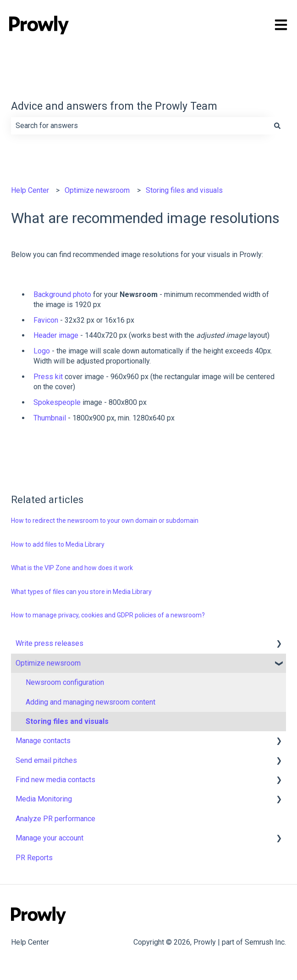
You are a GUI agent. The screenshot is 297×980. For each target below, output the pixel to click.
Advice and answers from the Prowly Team (114, 106)
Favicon (46, 320)
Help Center (30, 190)
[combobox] (140, 126)
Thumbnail (50, 418)
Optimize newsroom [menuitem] (48, 663)
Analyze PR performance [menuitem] (55, 819)
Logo (42, 351)
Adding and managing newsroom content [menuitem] (91, 702)
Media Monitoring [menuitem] (44, 799)
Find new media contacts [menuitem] (55, 780)
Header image (56, 335)
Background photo (62, 294)
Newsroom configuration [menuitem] (65, 682)
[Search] (277, 126)
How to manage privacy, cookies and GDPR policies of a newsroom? (108, 615)
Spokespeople (57, 402)
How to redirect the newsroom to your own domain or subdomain (105, 521)
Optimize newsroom (97, 190)
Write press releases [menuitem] (49, 643)
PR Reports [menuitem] (34, 858)
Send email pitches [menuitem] (46, 760)
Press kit (48, 377)
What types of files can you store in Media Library (81, 592)
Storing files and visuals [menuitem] (67, 721)
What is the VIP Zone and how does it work (72, 568)
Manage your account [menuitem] (49, 838)
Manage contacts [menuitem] (43, 741)
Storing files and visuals (184, 190)
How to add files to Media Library (58, 544)
